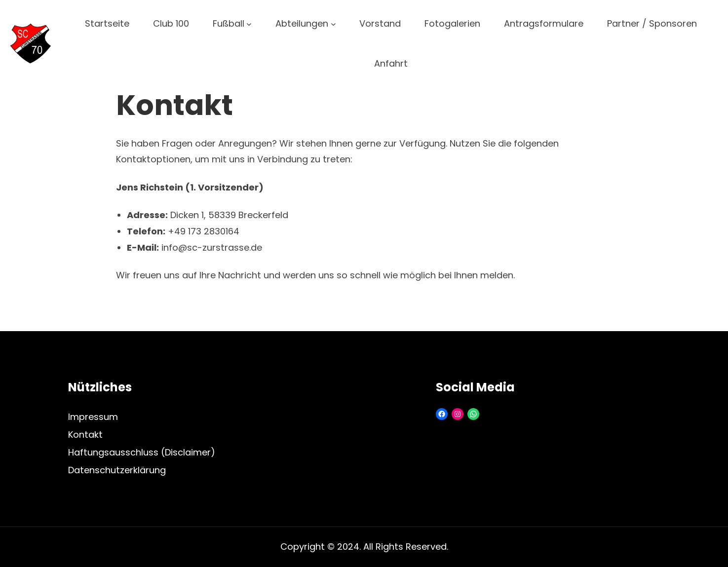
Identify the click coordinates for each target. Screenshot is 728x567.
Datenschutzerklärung (117, 470)
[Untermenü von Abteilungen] (333, 24)
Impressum (93, 417)
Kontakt (85, 435)
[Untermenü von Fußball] (249, 24)
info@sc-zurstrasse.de (212, 247)
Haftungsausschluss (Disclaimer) (142, 452)
